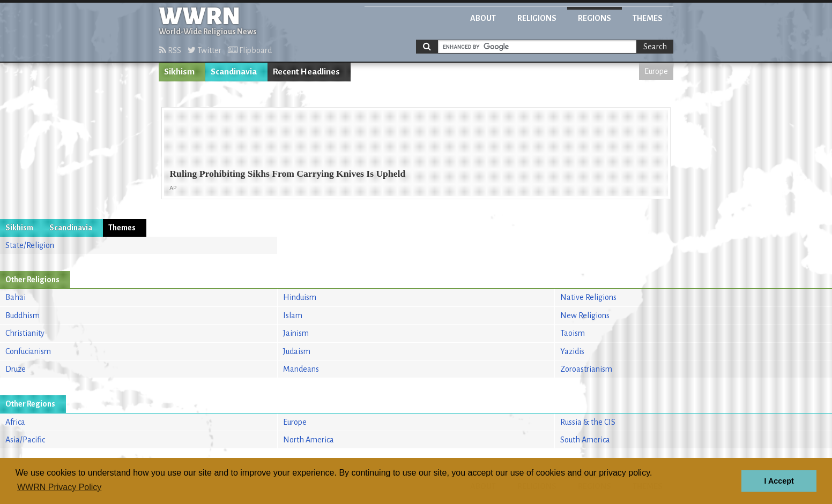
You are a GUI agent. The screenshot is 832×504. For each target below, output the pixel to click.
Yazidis (572, 351)
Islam (293, 315)
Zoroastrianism (586, 369)
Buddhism (23, 315)
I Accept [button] (779, 481)
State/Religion (30, 245)
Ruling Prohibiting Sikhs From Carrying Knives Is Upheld (287, 174)
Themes (648, 18)
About (483, 18)
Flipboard (250, 50)
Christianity (25, 333)
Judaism (297, 351)
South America (585, 440)
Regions (595, 18)
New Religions (585, 315)
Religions (537, 18)
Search (655, 47)
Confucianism (28, 351)
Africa (15, 422)
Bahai (16, 297)
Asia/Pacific (25, 440)
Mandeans (301, 369)
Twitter (205, 50)
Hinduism (300, 297)
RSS (170, 50)
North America (309, 440)
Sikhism (179, 72)
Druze (16, 369)
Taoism (573, 333)
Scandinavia (234, 72)
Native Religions (588, 297)
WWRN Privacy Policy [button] (59, 487)
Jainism (296, 333)
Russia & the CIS (588, 422)
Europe (656, 71)
